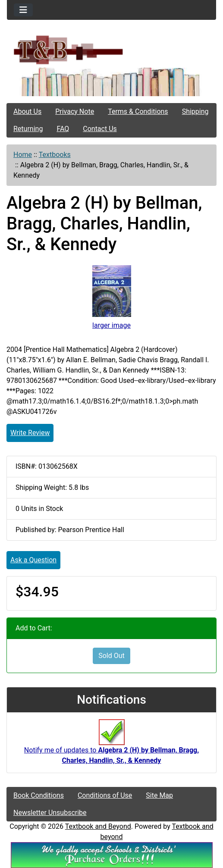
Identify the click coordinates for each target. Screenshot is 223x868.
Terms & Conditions (138, 111)
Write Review (30, 433)
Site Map (159, 795)
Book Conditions (39, 795)
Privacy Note (75, 111)
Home (23, 155)
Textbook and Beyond (98, 826)
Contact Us (100, 129)
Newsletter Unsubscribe (50, 813)
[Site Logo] (111, 49)
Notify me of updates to (111, 746)
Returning (28, 129)
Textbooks (55, 155)
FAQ (63, 129)
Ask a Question (33, 560)
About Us (27, 111)
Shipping (195, 111)
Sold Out (111, 656)
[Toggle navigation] (23, 10)
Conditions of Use (105, 795)
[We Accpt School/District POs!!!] (112, 855)
